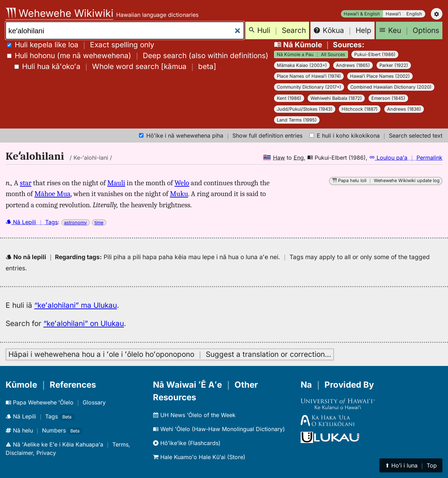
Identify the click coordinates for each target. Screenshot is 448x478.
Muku (179, 194)
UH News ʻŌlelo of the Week (194, 415)
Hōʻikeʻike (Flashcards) (187, 443)
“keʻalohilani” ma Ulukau (76, 305)
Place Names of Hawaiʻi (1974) (309, 76)
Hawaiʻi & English (362, 14)
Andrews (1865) (353, 65)
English (414, 14)
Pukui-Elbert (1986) (375, 54)
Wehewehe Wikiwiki (59, 13)
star (26, 183)
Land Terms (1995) (297, 120)
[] (115, 66)
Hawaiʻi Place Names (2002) (380, 76)
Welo (182, 183)
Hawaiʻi (393, 14)
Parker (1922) (394, 65)
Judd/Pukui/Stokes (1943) (305, 109)
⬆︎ (411, 465)
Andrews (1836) (404, 109)
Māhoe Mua (52, 194)
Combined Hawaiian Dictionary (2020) (391, 87)
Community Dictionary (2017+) (309, 87)
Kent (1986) (289, 98)
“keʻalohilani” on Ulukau (84, 323)
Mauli (116, 183)
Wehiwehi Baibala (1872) (336, 98)
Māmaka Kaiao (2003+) (302, 65)
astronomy (75, 223)
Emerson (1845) (388, 98)
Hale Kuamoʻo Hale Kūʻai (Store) (199, 457)
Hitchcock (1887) (360, 109)
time (99, 223)
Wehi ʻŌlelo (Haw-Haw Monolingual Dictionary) (219, 429)
